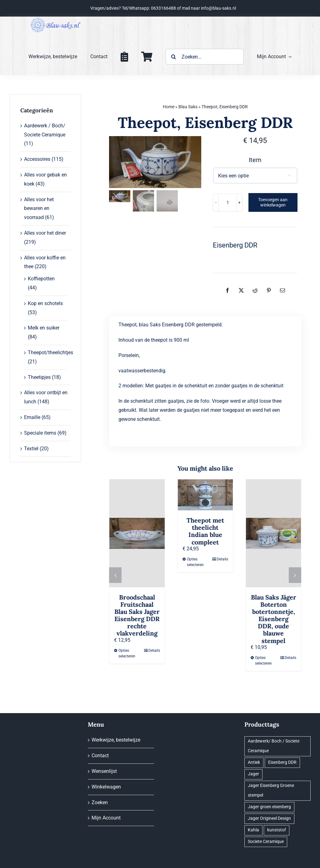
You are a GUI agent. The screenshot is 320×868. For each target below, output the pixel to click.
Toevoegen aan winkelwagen (273, 202)
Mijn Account (106, 818)
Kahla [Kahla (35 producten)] (253, 830)
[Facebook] (227, 290)
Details (154, 651)
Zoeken (100, 802)
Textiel (31, 449)
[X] (241, 290)
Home (169, 107)
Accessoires (37, 159)
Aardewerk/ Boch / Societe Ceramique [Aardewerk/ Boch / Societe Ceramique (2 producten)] (274, 746)
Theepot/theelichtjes (50, 352)
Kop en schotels (45, 303)
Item (255, 160)
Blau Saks (188, 107)
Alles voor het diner (45, 233)
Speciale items (40, 433)
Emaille (32, 417)
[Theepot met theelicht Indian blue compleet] (205, 495)
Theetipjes (39, 377)
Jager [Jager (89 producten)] (253, 774)
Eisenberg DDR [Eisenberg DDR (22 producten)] (282, 762)
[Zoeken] (173, 57)
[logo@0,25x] (56, 19)
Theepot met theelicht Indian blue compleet (205, 531)
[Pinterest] (269, 290)
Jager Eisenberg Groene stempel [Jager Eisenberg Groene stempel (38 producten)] (271, 790)
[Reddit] (255, 290)
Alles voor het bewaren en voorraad (39, 209)
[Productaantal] (228, 203)
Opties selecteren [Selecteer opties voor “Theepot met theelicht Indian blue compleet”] (195, 562)
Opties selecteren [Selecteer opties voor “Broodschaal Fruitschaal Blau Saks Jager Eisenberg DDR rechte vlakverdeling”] (127, 653)
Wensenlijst (104, 771)
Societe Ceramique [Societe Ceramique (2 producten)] (266, 842)
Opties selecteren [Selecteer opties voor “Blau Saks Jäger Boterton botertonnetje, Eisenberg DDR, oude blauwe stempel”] (263, 661)
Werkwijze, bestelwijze (116, 740)
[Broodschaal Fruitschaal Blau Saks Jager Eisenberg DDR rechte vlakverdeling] (137, 533)
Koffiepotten (41, 279)
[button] (115, 575)
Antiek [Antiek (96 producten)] (254, 762)
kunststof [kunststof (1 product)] (277, 830)
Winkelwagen (106, 787)
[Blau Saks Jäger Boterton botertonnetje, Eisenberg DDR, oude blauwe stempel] (273, 533)
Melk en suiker (44, 328)
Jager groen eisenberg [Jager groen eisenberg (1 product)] (269, 807)
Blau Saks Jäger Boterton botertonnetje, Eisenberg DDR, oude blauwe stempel (274, 619)
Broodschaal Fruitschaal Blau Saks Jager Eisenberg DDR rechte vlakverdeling (137, 615)
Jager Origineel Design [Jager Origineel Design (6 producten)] (269, 818)
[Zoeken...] (205, 57)
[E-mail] (282, 290)
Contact (100, 756)
